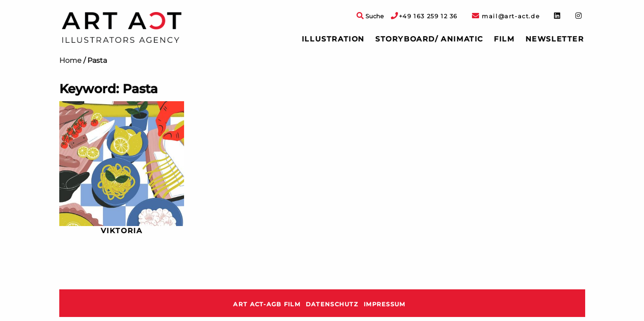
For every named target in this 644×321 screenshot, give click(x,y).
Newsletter (555, 39)
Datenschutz (332, 304)
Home (70, 60)
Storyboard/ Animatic (429, 39)
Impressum (385, 304)
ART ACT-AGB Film (267, 304)
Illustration (333, 39)
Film (504, 39)
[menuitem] (333, 39)
